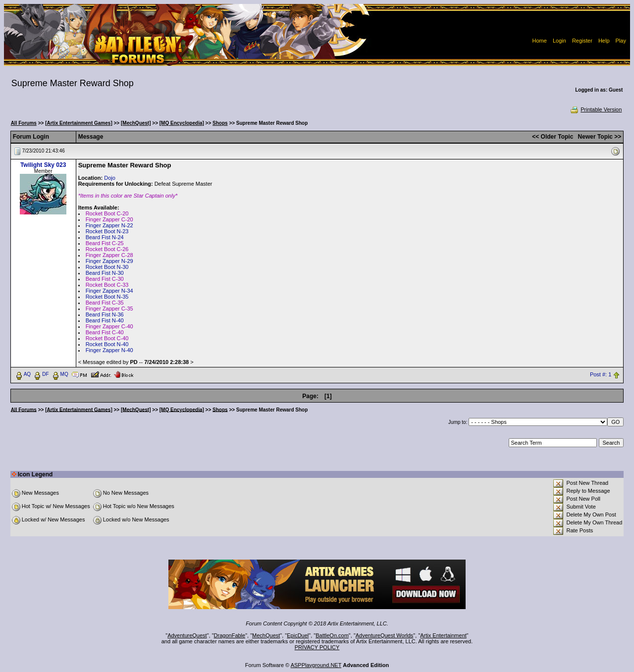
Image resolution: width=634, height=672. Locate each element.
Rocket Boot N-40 (107, 344)
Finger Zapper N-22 (109, 225)
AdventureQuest (187, 635)
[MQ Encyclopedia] (182, 123)
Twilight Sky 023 (43, 165)
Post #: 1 (601, 374)
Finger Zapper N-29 (109, 261)
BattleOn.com (332, 635)
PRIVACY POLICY (317, 647)
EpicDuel (298, 635)
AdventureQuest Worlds (385, 635)
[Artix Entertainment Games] (79, 123)
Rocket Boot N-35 (107, 297)
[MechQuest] (136, 123)
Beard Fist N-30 (105, 273)
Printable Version (596, 109)
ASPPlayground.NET (316, 665)
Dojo (110, 178)
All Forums (24, 123)
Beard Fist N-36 (105, 314)
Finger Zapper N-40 (109, 350)
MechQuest (266, 635)
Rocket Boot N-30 (107, 267)
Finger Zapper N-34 (109, 291)
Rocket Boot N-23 (107, 231)
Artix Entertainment (443, 635)
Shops (220, 123)
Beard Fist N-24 (105, 237)
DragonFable (230, 635)
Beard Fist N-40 (105, 320)
